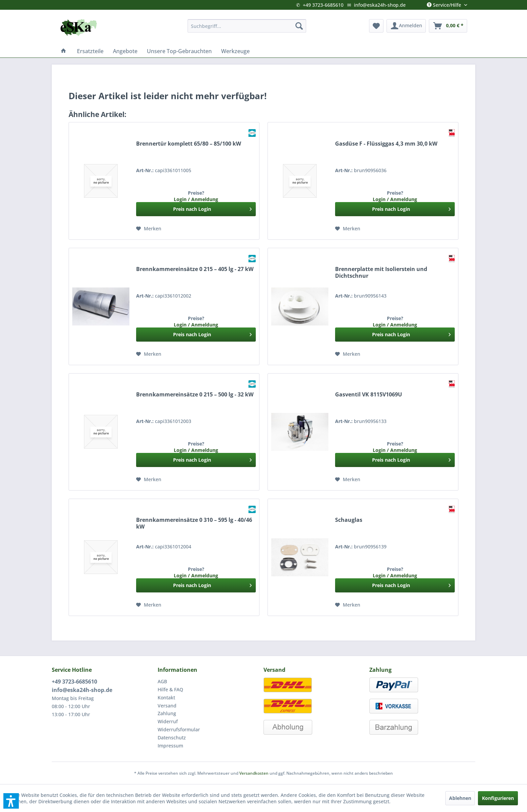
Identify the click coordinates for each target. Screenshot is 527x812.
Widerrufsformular (179, 729)
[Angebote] (125, 51)
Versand (167, 706)
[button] (11, 801)
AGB (162, 681)
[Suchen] (299, 26)
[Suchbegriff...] (247, 26)
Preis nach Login (212, 208)
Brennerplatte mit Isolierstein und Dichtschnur (381, 273)
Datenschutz (172, 738)
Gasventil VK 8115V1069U (369, 395)
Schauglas (349, 520)
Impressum (170, 746)
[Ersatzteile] (90, 51)
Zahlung (167, 713)
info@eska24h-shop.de (380, 5)
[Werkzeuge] (235, 51)
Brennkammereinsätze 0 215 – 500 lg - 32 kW (195, 395)
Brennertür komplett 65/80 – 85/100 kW (189, 144)
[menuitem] (247, 26)
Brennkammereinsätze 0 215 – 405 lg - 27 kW (195, 269)
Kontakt (166, 698)
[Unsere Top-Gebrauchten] (179, 51)
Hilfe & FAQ (170, 689)
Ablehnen (460, 798)
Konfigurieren (498, 798)
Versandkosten (254, 773)
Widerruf (168, 721)
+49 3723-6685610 (323, 5)
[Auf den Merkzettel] (149, 227)
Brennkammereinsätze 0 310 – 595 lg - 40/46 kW (194, 523)
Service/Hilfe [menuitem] (445, 3)
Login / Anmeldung (196, 199)
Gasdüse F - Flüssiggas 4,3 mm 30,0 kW (386, 144)
